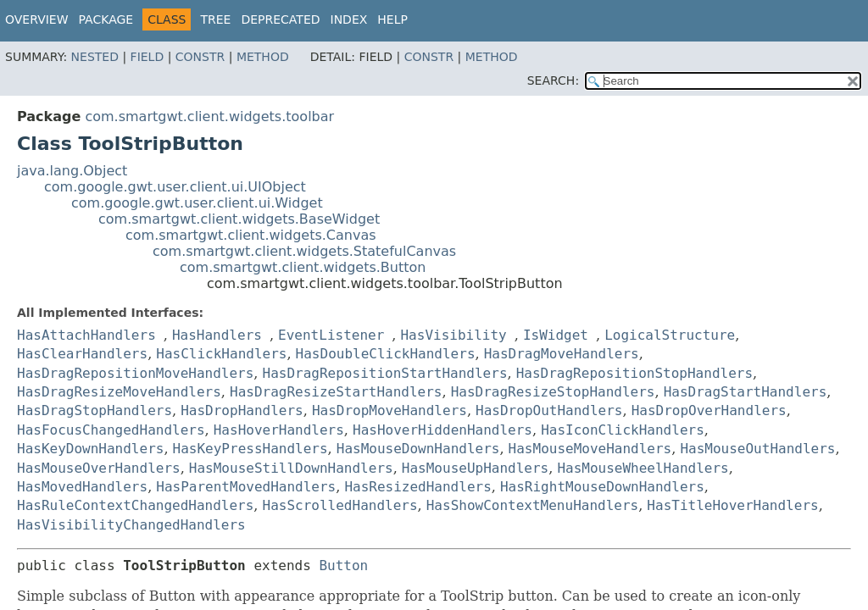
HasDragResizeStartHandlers (336, 392)
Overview (37, 19)
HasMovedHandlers (82, 487)
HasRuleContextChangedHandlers (135, 505)
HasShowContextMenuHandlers (532, 505)
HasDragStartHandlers (746, 392)
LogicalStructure (670, 335)
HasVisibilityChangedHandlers (131, 525)
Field (147, 57)
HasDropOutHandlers (549, 410)
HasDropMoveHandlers (389, 410)
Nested (95, 57)
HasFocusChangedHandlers (111, 430)
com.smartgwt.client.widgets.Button (303, 267)
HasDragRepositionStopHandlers (634, 373)
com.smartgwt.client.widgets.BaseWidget (239, 219)
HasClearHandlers (82, 354)
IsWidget (556, 335)
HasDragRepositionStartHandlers (385, 373)
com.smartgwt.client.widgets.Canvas (251, 235)
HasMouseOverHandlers (99, 468)
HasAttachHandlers (86, 335)
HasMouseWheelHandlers (643, 468)
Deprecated (280, 19)
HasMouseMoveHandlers (590, 449)
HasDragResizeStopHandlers (553, 392)
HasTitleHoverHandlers (732, 505)
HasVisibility (453, 335)
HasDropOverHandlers (709, 410)
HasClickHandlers (221, 354)
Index (349, 19)
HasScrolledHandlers (340, 505)
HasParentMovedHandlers (246, 487)
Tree (215, 19)
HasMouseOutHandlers (757, 449)
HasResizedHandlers (417, 487)
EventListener (331, 335)
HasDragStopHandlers (95, 410)
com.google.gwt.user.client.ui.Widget (197, 203)
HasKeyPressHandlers (250, 449)
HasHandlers (217, 335)
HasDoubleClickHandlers (386, 354)
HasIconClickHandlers (623, 430)
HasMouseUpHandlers (475, 468)
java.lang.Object (72, 171)
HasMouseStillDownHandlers (291, 468)
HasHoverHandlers (279, 430)
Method (263, 57)
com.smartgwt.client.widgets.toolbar (209, 116)
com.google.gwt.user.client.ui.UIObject (175, 187)
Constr (200, 57)
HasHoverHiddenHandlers (442, 430)
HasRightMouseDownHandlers (602, 487)
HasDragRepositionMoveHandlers (135, 373)
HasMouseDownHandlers (418, 449)
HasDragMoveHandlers (562, 354)
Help (392, 19)
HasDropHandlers (242, 410)
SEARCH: (553, 80)
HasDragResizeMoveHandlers (119, 392)
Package (106, 19)
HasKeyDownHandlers (90, 449)
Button (343, 566)
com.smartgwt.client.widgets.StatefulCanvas (304, 251)
